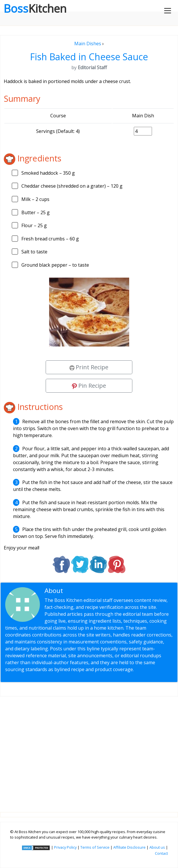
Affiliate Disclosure (129, 847)
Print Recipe (89, 367)
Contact (161, 853)
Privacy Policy (65, 847)
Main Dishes (88, 44)
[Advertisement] (89, 750)
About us (157, 847)
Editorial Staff (85, 591)
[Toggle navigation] (168, 11)
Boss (35, 8)
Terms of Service (95, 847)
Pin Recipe (89, 386)
